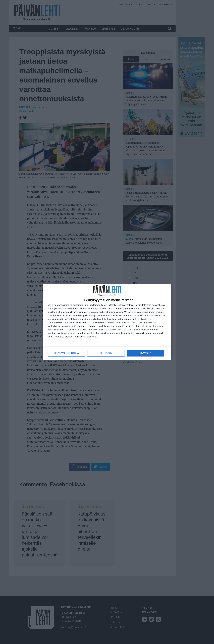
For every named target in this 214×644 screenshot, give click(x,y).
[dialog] (107, 322)
